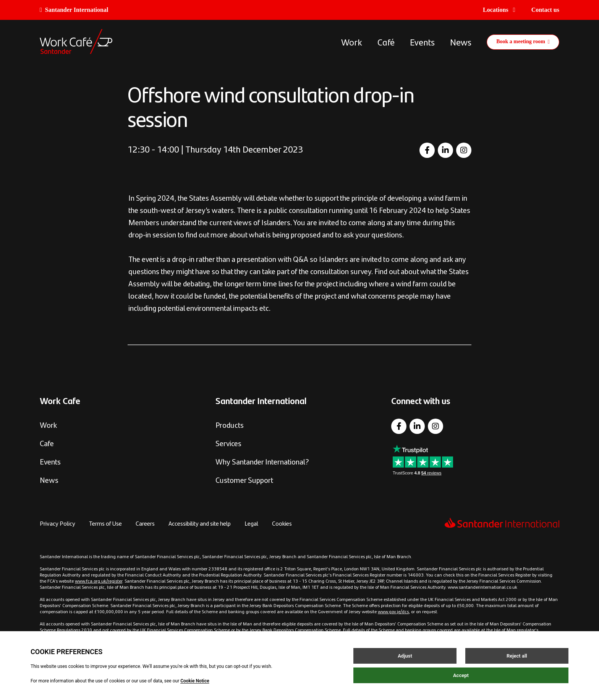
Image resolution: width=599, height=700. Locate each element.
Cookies (282, 523)
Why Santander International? (262, 461)
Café (386, 42)
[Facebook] (427, 150)
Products (230, 425)
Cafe (47, 443)
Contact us (545, 10)
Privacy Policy (57, 523)
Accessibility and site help (200, 523)
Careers (145, 523)
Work (352, 42)
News (461, 42)
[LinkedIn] (445, 150)
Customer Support (244, 480)
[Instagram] (464, 150)
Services (228, 443)
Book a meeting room (523, 42)
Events (422, 42)
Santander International (74, 10)
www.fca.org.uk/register (99, 581)
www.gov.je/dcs (393, 611)
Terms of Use (105, 523)
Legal (251, 523)
